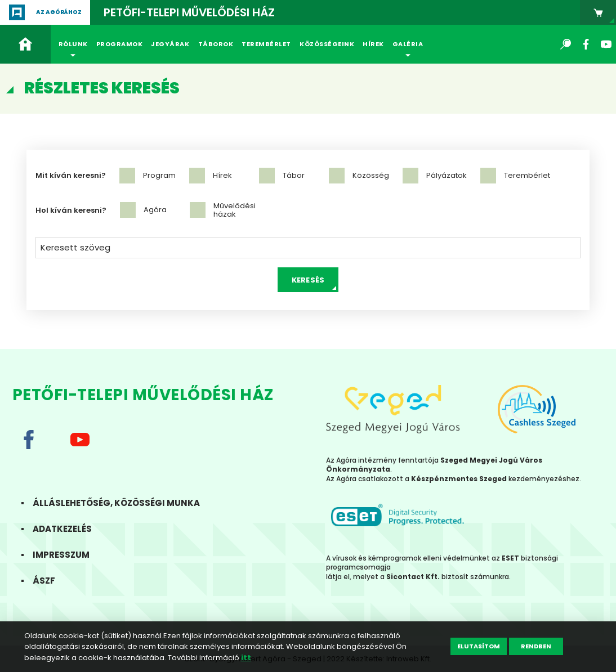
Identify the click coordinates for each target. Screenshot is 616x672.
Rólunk (73, 44)
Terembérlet (266, 44)
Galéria (408, 44)
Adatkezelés (69, 529)
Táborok (216, 44)
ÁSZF (51, 581)
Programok (120, 44)
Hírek (373, 44)
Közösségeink (327, 44)
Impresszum (68, 555)
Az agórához (59, 12)
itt (246, 658)
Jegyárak (170, 44)
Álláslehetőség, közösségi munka (123, 503)
